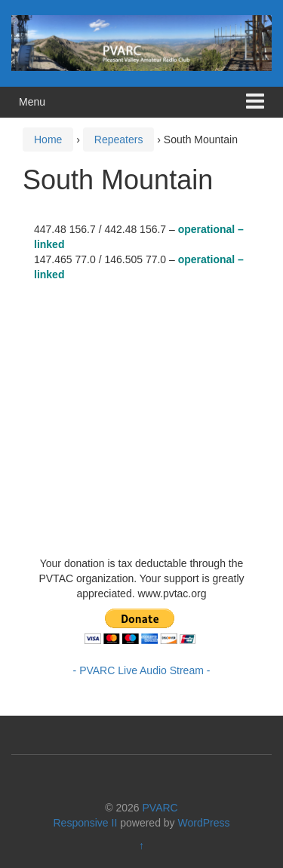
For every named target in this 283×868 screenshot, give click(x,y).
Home (48, 140)
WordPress (204, 823)
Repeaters (119, 140)
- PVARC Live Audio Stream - (142, 670)
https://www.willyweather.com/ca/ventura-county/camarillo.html (147, 533)
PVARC (160, 808)
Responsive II (86, 823)
